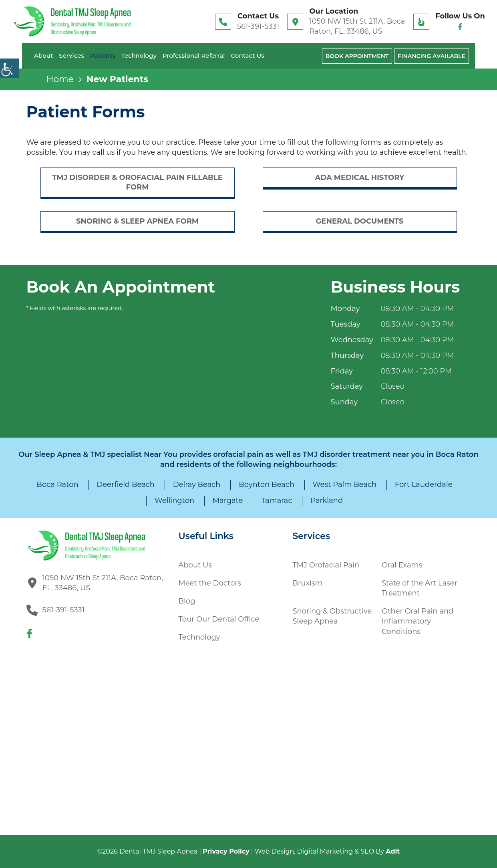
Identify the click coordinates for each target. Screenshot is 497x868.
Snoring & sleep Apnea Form (137, 221)
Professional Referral (194, 56)
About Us (195, 565)
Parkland (327, 501)
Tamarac (277, 501)
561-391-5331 (258, 26)
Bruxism (308, 583)
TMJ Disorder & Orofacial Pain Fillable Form (137, 182)
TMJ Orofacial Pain (326, 565)
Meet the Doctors (210, 583)
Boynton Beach (267, 484)
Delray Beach (197, 484)
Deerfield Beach (126, 484)
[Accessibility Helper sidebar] (10, 68)
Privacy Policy (226, 851)
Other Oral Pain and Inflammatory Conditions (418, 621)
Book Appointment (357, 56)
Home (60, 79)
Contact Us (247, 56)
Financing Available (432, 56)
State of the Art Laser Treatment (420, 588)
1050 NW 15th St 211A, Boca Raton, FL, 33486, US (357, 26)
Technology (139, 56)
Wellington (174, 501)
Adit (393, 851)
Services (71, 56)
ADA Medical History (359, 178)
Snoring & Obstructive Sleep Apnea (332, 616)
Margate (228, 501)
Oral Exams (402, 565)
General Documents (359, 221)
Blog (187, 601)
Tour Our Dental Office (219, 619)
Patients (103, 56)
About (43, 56)
